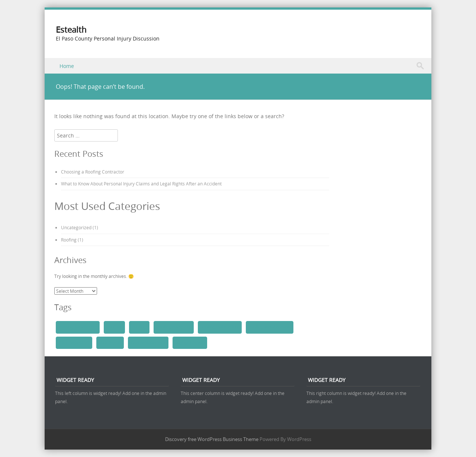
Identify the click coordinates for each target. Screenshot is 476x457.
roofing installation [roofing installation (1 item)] (220, 327)
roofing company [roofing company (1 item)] (174, 327)
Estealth (71, 30)
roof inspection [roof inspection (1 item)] (74, 343)
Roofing (69, 240)
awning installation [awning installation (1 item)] (78, 327)
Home (67, 66)
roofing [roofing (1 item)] (139, 327)
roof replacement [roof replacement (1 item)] (148, 343)
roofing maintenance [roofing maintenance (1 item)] (270, 327)
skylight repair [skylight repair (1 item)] (190, 343)
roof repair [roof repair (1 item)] (110, 343)
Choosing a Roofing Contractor (93, 172)
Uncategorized (76, 227)
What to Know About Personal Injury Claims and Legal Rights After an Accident (141, 184)
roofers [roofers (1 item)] (114, 327)
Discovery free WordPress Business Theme (212, 439)
